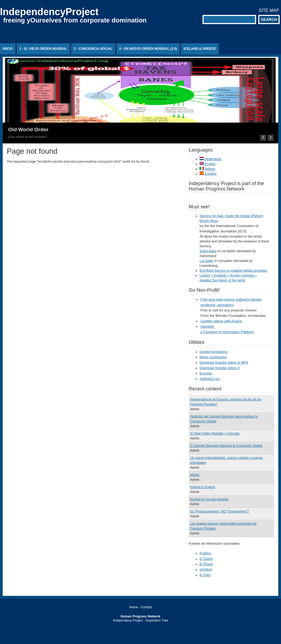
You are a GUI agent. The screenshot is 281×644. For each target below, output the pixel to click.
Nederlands (210, 159)
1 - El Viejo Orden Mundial (43, 49)
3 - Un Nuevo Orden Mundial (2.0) (148, 49)
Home (133, 607)
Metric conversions (213, 357)
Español (208, 174)
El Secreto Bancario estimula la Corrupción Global (226, 446)
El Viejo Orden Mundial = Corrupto (215, 433)
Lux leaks (206, 261)
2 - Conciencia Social (93, 49)
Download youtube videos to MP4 (224, 363)
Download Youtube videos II (220, 368)
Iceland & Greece (200, 49)
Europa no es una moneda (209, 499)
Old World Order (28, 129)
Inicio (8, 49)
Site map (269, 10)
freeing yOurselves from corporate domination (75, 20)
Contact (146, 607)
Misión (195, 475)
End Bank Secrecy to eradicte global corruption (233, 271)
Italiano (207, 169)
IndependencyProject (49, 12)
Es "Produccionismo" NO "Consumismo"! (220, 511)
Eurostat (206, 373)
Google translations (213, 352)
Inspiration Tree (157, 620)
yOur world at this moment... (28, 137)
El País (205, 575)
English (208, 164)
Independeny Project (128, 620)
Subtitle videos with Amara (221, 321)
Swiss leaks (208, 251)
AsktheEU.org (210, 379)
